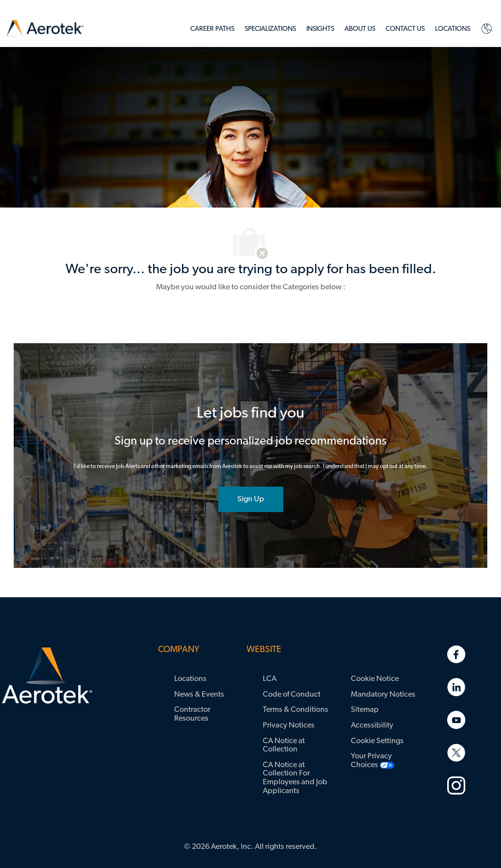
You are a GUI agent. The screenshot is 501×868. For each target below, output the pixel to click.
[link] (45, 29)
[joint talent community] (251, 499)
